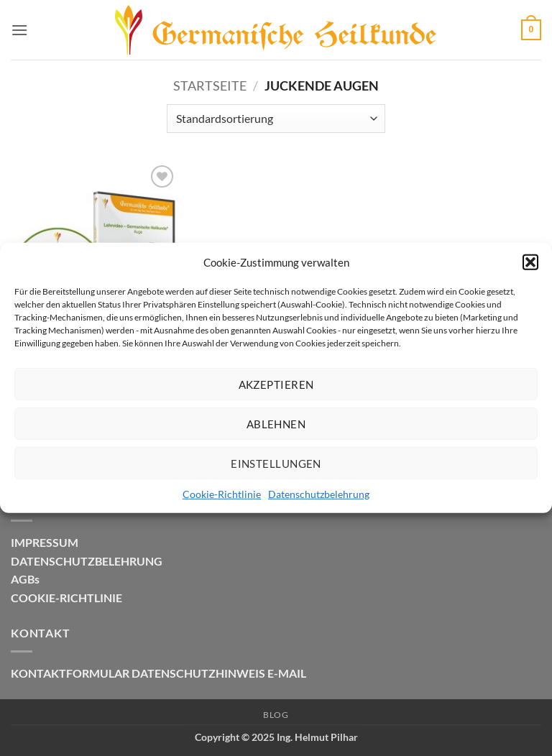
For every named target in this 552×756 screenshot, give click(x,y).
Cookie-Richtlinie (222, 494)
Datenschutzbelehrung (319, 494)
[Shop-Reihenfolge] (276, 119)
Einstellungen (276, 463)
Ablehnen (276, 423)
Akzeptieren (276, 384)
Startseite (210, 86)
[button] (530, 262)
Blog (276, 715)
